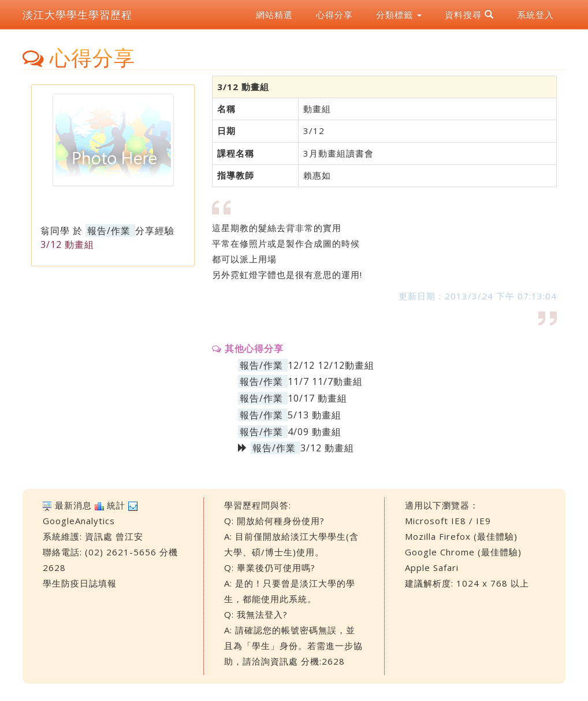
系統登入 (535, 14)
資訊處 (99, 536)
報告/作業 (109, 231)
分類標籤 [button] (399, 14)
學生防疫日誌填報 (80, 583)
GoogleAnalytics (79, 521)
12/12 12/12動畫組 (331, 365)
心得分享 (334, 14)
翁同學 (55, 231)
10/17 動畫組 (317, 398)
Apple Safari (432, 568)
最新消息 (73, 505)
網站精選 (274, 14)
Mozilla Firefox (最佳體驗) (461, 536)
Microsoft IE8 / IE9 (448, 521)
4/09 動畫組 (315, 432)
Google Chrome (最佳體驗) (463, 552)
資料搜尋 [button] (469, 14)
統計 (116, 505)
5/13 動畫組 (315, 415)
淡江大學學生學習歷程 (77, 14)
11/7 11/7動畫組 (325, 381)
